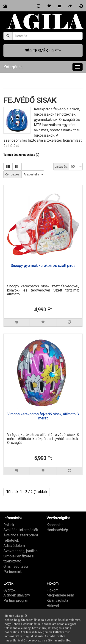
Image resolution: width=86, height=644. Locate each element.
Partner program (16, 600)
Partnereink (13, 572)
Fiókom (53, 590)
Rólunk (9, 525)
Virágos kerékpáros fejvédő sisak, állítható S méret (43, 416)
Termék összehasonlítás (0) (21, 155)
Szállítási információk (21, 530)
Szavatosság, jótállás (21, 551)
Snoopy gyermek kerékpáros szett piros (43, 266)
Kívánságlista (57, 600)
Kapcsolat (55, 525)
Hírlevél (53, 606)
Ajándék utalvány (17, 595)
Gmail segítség (16, 566)
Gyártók (10, 590)
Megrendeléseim (60, 595)
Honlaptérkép (57, 530)
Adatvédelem (14, 546)
